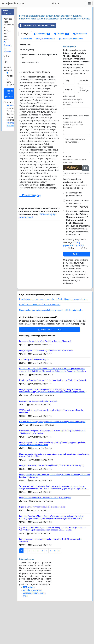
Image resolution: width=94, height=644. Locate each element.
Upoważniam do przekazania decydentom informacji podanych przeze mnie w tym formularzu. (78, 257)
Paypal (10, 76)
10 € (6, 62)
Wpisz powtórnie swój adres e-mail (76, 151)
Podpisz (77, 288)
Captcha (67, 190)
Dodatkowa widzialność (71, 73)
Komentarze (80, 68)
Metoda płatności (8, 69)
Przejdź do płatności (9, 94)
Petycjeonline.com (13, 3)
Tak (72, 282)
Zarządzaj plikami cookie (34, 627)
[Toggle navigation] (89, 3)
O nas (26, 630)
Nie (86, 282)
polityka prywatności (45, 73)
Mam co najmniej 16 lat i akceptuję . (74, 276)
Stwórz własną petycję (50, 364)
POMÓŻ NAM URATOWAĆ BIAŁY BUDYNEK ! (40, 339)
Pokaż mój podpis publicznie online (74, 228)
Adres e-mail (69, 130)
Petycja (25, 68)
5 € (8, 56)
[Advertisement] (55, 28)
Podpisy (62, 68)
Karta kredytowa (11, 83)
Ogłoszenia (42, 68)
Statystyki (26, 73)
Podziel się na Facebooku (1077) (37, 60)
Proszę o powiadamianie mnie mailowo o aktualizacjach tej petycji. (78, 238)
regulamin (11, 105)
